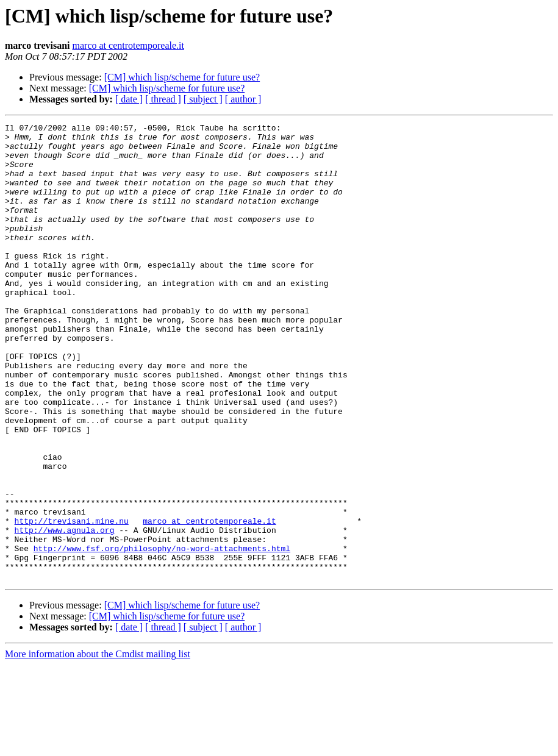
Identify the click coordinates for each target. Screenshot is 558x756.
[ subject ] (203, 99)
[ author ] (243, 99)
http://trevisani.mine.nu (72, 601)
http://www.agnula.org (65, 612)
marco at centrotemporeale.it (128, 45)
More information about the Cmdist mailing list (98, 745)
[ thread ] (163, 99)
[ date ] (129, 99)
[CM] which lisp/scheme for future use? (182, 77)
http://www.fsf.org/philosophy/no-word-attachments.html (162, 634)
